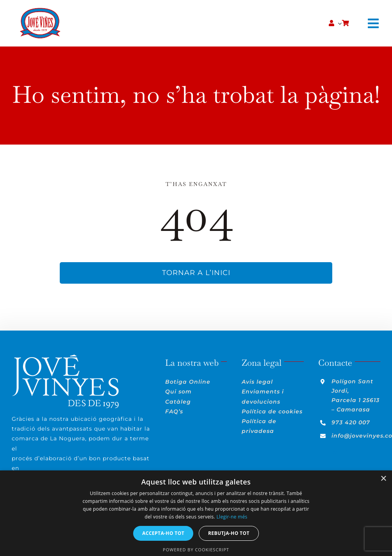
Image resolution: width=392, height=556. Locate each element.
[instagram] (335, 453)
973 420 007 (351, 422)
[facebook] (321, 453)
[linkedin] (348, 453)
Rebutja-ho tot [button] (229, 533)
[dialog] (196, 513)
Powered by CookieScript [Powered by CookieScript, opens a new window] (196, 550)
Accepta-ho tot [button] (163, 533)
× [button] (383, 479)
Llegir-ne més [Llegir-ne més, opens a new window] (232, 517)
